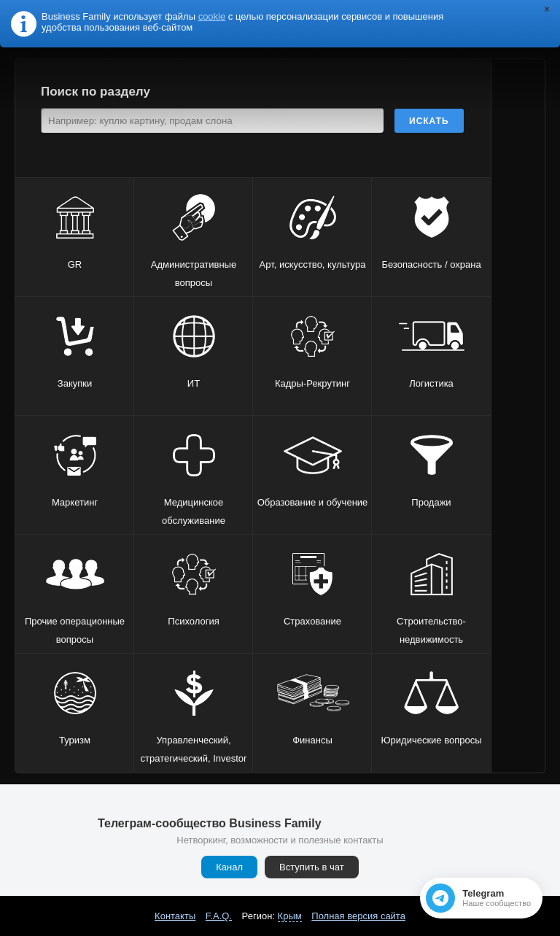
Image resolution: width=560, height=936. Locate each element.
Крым (290, 916)
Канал (229, 867)
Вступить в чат (312, 867)
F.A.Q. (219, 916)
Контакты (175, 916)
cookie (212, 16)
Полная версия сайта (358, 916)
